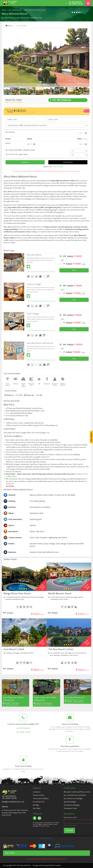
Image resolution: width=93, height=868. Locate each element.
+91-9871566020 (75, 2)
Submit (69, 830)
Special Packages (70, 802)
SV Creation (56, 865)
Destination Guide (70, 808)
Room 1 (8, 143)
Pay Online (37, 808)
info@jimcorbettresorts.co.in (13, 802)
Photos (9, 26)
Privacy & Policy (39, 795)
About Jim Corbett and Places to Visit (77, 792)
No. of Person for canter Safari (17, 154)
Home (4, 10)
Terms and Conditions (41, 799)
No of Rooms (10, 132)
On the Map (22, 26)
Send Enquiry (68, 162)
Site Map (36, 805)
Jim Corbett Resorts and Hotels (75, 795)
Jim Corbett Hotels (15, 10)
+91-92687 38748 (76, 4)
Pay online (10, 853)
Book (74, 270)
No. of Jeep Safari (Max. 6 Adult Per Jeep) (20, 150)
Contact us (37, 792)
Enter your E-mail (70, 818)
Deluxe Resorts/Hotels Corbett (35, 10)
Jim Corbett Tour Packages (73, 799)
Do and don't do (39, 802)
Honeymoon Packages (72, 805)
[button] (86, 31)
